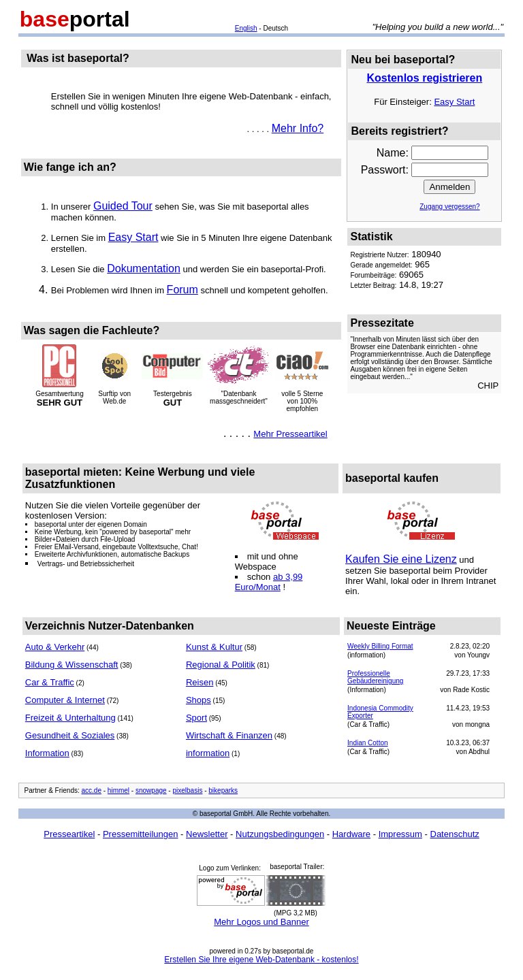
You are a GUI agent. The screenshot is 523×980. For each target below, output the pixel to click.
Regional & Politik (221, 665)
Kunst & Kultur (214, 647)
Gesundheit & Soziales (70, 735)
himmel (118, 790)
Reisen (200, 682)
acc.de (92, 790)
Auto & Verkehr (55, 647)
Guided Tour (123, 206)
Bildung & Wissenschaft (72, 665)
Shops (199, 700)
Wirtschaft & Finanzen (229, 735)
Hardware (351, 834)
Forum (183, 290)
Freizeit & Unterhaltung (70, 718)
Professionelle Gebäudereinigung (375, 677)
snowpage (151, 790)
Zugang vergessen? (449, 207)
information (208, 753)
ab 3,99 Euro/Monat (269, 582)
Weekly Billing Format (380, 646)
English (246, 28)
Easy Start (133, 237)
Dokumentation (144, 268)
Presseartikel (69, 834)
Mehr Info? (298, 128)
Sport (196, 718)
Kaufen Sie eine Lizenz (401, 559)
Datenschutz (455, 834)
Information (47, 753)
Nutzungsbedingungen (280, 834)
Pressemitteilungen (141, 834)
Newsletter (207, 834)
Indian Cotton (368, 743)
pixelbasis (187, 790)
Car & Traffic (50, 682)
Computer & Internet (65, 700)
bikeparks (223, 790)
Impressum (400, 834)
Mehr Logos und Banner (261, 922)
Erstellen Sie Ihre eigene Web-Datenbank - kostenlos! (261, 960)
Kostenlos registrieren (424, 78)
